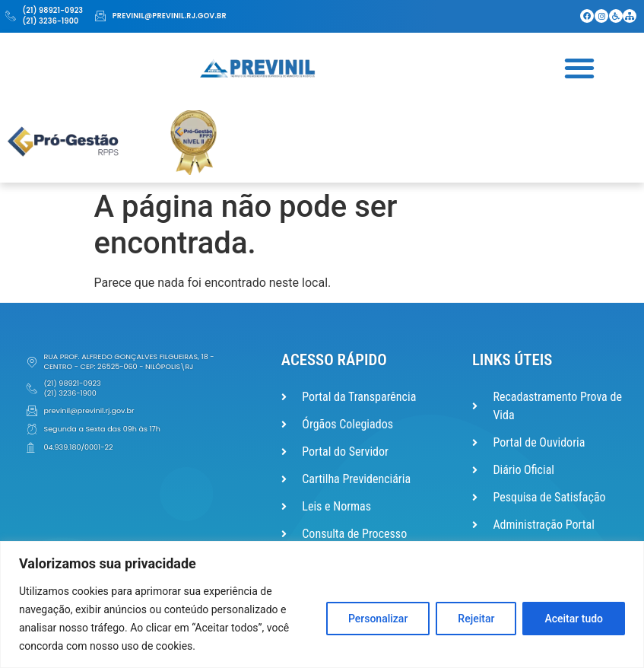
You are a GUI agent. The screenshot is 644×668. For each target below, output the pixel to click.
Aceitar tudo (574, 619)
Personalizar (378, 619)
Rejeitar (476, 619)
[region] (322, 604)
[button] (580, 67)
